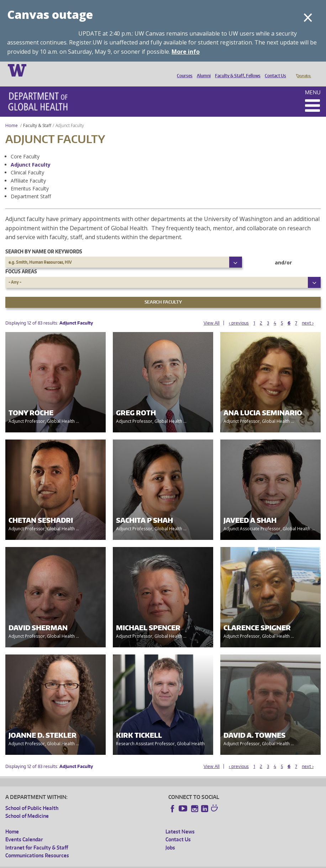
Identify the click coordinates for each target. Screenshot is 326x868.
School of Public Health (32, 798)
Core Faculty (25, 146)
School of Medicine (27, 806)
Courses (183, 70)
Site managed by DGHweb (171, 862)
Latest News (180, 822)
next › (308, 313)
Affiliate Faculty (28, 171)
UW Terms (128, 862)
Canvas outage (50, 14)
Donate (303, 70)
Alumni (202, 70)
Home (12, 115)
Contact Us (274, 70)
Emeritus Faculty (30, 178)
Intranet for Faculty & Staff (37, 838)
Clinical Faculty (27, 162)
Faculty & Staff (37, 115)
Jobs (170, 838)
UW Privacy (100, 862)
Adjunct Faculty (31, 155)
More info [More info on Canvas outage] (186, 52)
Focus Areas (21, 261)
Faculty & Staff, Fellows (236, 70)
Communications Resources (37, 845)
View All (212, 313)
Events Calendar (24, 829)
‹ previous (239, 313)
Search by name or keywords (44, 241)
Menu (313, 82)
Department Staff (31, 186)
